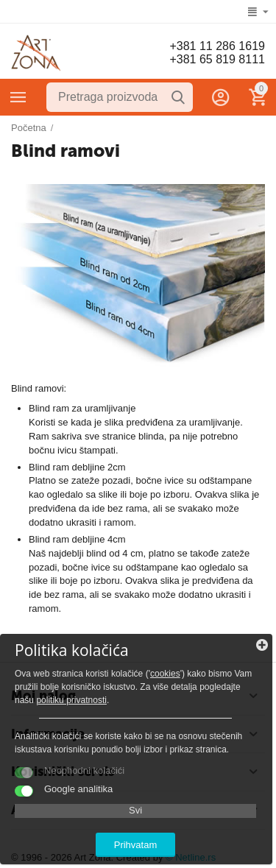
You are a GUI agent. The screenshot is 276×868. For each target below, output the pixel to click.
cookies (165, 674)
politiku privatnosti (71, 700)
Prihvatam (136, 845)
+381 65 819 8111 (217, 59)
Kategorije (18, 97)
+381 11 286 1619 (217, 46)
